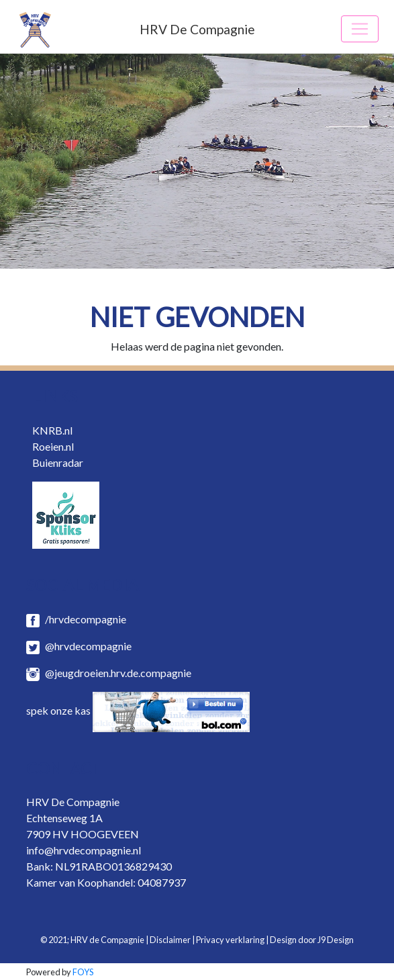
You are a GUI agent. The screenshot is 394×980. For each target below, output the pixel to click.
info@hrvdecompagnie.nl (84, 850)
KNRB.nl (52, 430)
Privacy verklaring (230, 940)
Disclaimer (170, 940)
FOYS (83, 972)
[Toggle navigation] (360, 29)
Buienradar (58, 462)
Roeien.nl (53, 446)
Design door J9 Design (312, 940)
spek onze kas (138, 710)
